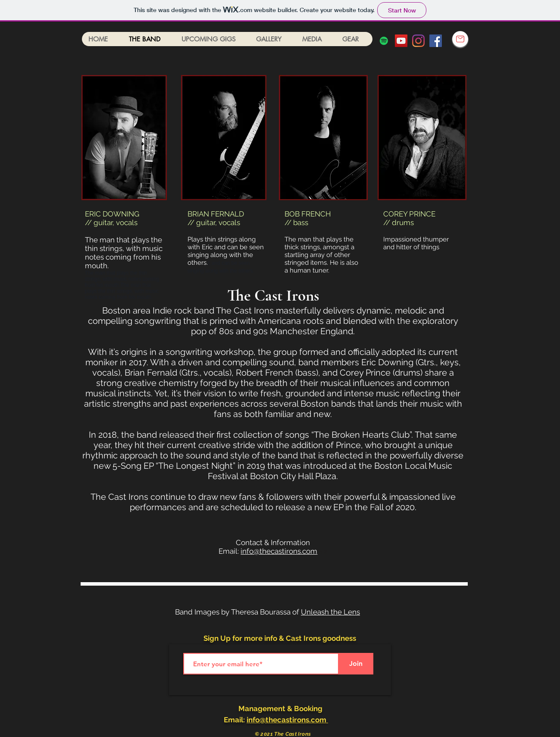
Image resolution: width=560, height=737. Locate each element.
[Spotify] (384, 41)
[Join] (356, 664)
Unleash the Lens (330, 612)
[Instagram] (418, 41)
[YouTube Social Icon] (401, 41)
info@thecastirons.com (279, 551)
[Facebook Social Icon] (436, 41)
